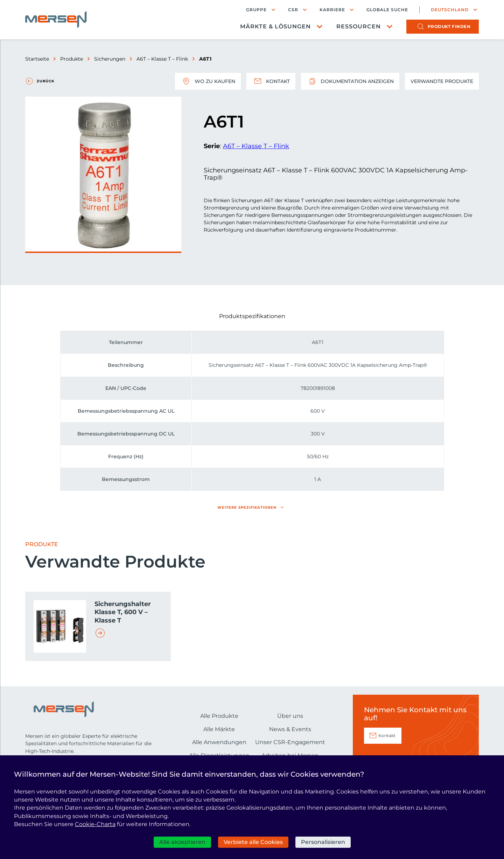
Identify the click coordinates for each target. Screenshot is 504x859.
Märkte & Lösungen (275, 26)
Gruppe (256, 10)
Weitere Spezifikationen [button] (247, 507)
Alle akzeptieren (182, 842)
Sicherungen (110, 59)
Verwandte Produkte (442, 81)
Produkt (449, 26)
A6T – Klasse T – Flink (162, 59)
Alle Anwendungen (219, 742)
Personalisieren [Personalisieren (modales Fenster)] (323, 842)
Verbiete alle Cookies (253, 842)
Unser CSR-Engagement (290, 742)
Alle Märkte (219, 729)
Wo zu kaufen (208, 81)
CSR (293, 10)
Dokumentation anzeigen (350, 81)
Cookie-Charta (95, 824)
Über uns (290, 716)
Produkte (72, 59)
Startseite (37, 59)
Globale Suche (387, 10)
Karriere (332, 10)
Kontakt (271, 81)
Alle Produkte (219, 716)
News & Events (290, 729)
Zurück (45, 81)
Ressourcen (359, 26)
